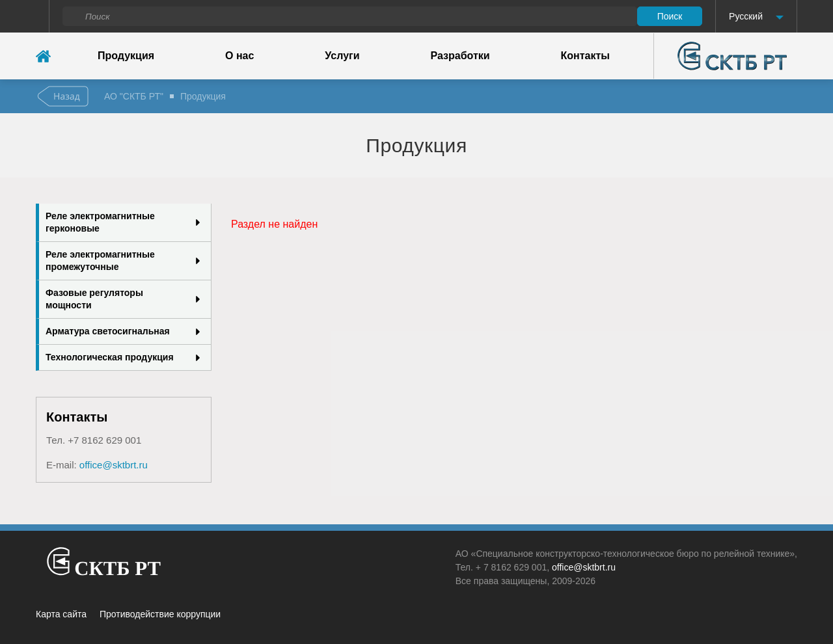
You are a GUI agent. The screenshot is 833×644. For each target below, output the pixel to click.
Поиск (670, 16)
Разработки (460, 56)
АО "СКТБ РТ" (134, 96)
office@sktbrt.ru (114, 465)
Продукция (126, 56)
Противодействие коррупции (160, 614)
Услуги (342, 56)
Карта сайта (61, 614)
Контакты (585, 56)
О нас (239, 56)
